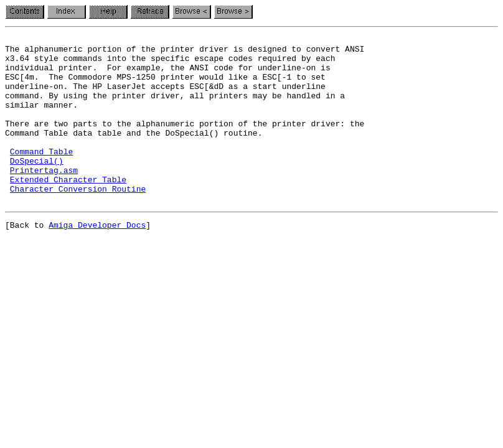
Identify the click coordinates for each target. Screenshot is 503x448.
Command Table (41, 175)
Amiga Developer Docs (97, 260)
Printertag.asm (44, 198)
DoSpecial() (37, 187)
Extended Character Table (68, 209)
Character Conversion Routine (78, 220)
